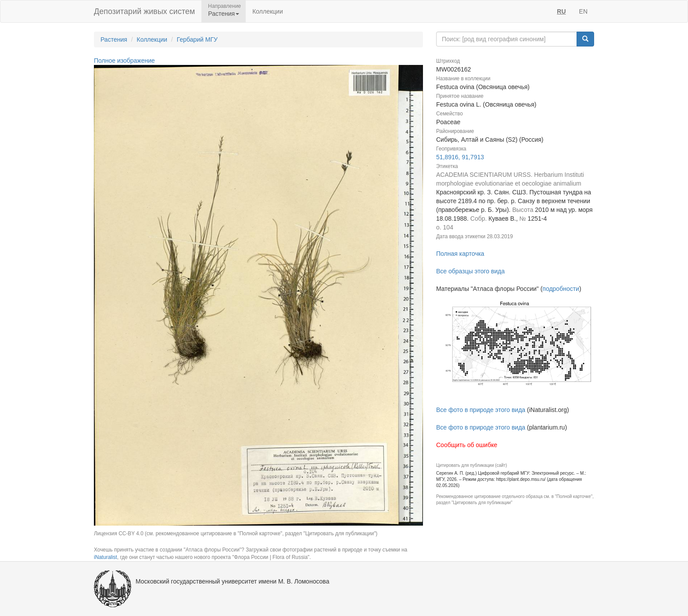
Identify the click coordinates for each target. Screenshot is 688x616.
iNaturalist (106, 557)
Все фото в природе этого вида (481, 410)
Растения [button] (224, 14)
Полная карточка (460, 254)
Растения (114, 39)
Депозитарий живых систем (144, 11)
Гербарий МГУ (197, 39)
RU (561, 11)
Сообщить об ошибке (467, 445)
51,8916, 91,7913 (460, 157)
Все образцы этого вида (470, 271)
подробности (561, 289)
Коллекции (268, 11)
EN (583, 11)
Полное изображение (124, 61)
